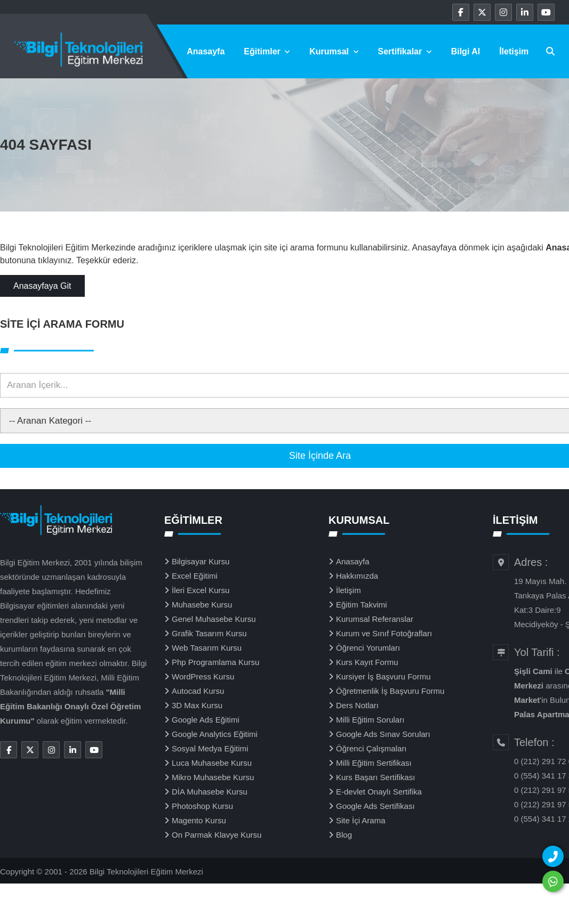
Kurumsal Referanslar (375, 619)
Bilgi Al (466, 51)
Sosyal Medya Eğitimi (210, 748)
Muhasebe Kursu (202, 605)
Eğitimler (267, 51)
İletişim (514, 51)
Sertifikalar (405, 51)
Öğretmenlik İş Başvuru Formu (390, 691)
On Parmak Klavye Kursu (217, 835)
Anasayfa (206, 51)
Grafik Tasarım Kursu (209, 633)
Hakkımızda (357, 576)
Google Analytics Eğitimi (215, 734)
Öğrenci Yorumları (368, 648)
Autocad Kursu (198, 691)
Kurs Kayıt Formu (367, 662)
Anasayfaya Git (42, 286)
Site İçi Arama (361, 820)
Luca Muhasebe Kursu (212, 763)
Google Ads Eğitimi (206, 720)
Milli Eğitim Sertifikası (374, 763)
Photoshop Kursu (202, 806)
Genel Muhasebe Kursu (214, 619)
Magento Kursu (199, 820)
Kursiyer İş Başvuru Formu (383, 676)
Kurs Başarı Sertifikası (375, 777)
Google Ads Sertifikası (375, 806)
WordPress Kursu (203, 676)
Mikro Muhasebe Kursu (213, 777)
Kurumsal (334, 51)
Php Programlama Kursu (215, 662)
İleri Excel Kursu (201, 590)
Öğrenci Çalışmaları (371, 748)
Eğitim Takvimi (362, 605)
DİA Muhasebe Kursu (210, 792)
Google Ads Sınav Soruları (383, 734)
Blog (344, 835)
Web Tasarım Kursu (207, 648)
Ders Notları (357, 705)
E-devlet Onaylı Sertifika (379, 792)
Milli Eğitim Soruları (370, 720)
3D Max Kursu (197, 705)
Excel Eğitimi (195, 576)
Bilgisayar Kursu (201, 561)
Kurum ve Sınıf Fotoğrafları (384, 633)
